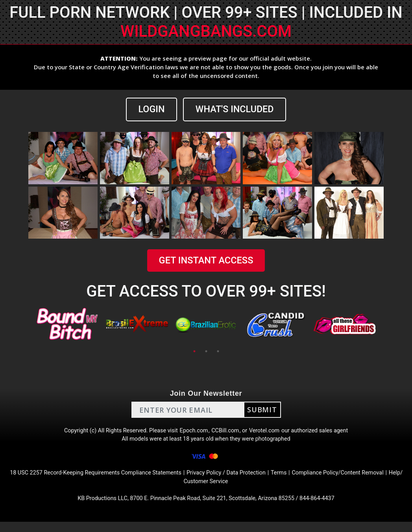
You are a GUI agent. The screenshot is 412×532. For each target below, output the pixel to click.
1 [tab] (194, 352)
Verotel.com (270, 433)
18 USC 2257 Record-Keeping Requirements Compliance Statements (108, 480)
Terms (309, 480)
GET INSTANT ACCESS (206, 261)
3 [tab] (218, 352)
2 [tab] (206, 352)
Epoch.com (194, 433)
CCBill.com (227, 433)
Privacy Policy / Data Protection (252, 480)
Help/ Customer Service (221, 489)
